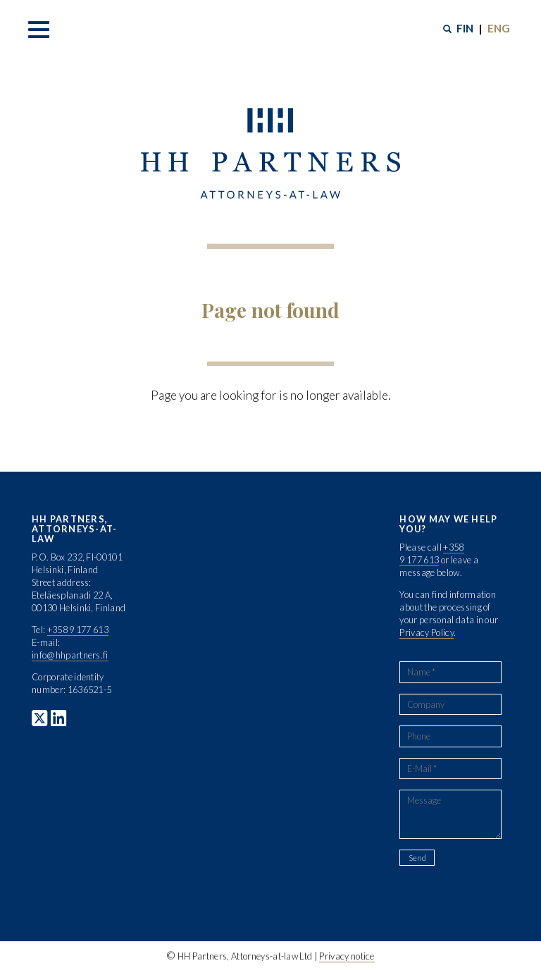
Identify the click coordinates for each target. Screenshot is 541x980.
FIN (465, 28)
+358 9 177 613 (78, 630)
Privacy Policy (426, 632)
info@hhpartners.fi (70, 655)
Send (417, 858)
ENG (499, 28)
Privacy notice (347, 956)
